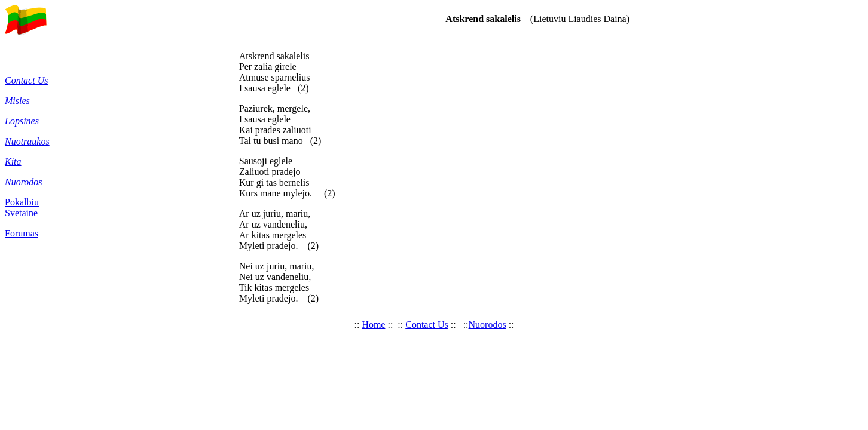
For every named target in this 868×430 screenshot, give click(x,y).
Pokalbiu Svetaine (22, 208)
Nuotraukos (27, 141)
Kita (13, 162)
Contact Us (26, 80)
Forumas (22, 233)
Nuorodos (24, 182)
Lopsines (22, 121)
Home (373, 325)
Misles (17, 101)
